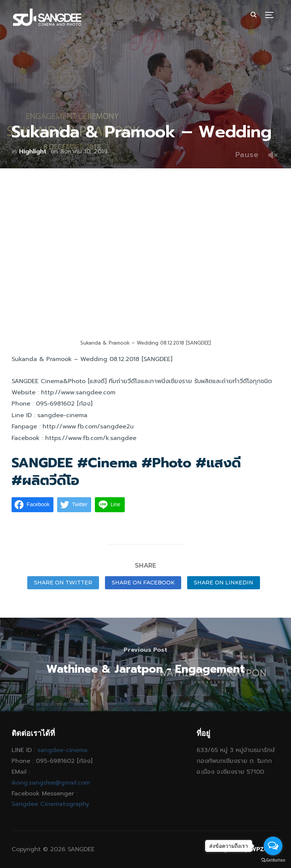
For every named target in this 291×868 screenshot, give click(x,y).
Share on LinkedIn (224, 583)
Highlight (33, 152)
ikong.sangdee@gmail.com (51, 783)
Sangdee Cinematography (50, 804)
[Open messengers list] (273, 846)
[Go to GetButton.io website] (273, 860)
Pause (247, 155)
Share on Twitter (63, 583)
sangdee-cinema (62, 750)
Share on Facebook (143, 583)
